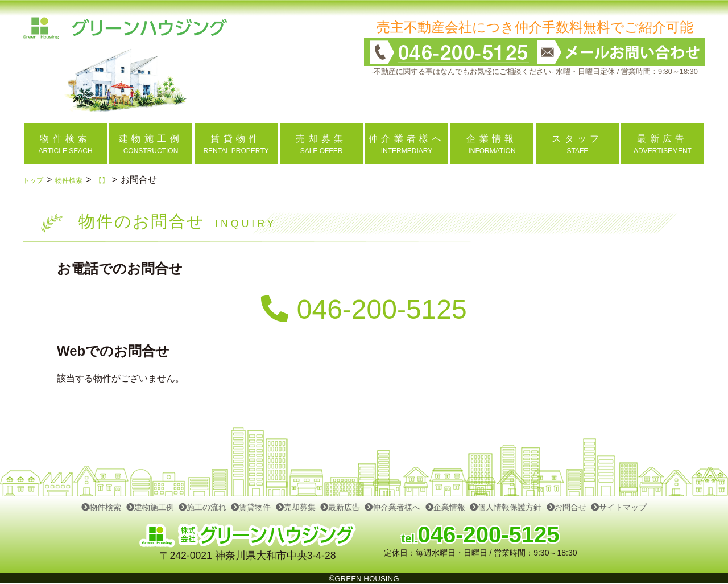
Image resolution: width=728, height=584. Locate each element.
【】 (120, 180)
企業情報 (445, 507)
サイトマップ (619, 507)
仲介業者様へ (392, 507)
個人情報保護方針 (506, 507)
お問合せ (566, 507)
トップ (36, 180)
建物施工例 (150, 507)
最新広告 (340, 507)
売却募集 (296, 507)
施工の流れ (202, 507)
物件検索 (80, 180)
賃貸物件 (251, 507)
